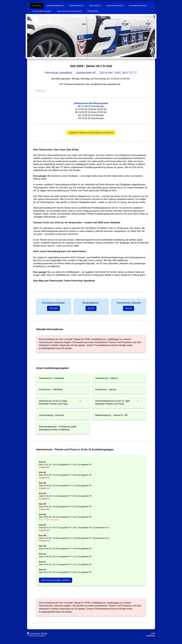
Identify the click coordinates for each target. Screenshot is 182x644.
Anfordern (53, 308)
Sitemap (44, 633)
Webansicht (151, 636)
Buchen (91, 308)
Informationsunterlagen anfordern (56, 580)
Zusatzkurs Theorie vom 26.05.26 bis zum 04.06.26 (91, 133)
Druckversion (34, 633)
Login (153, 633)
